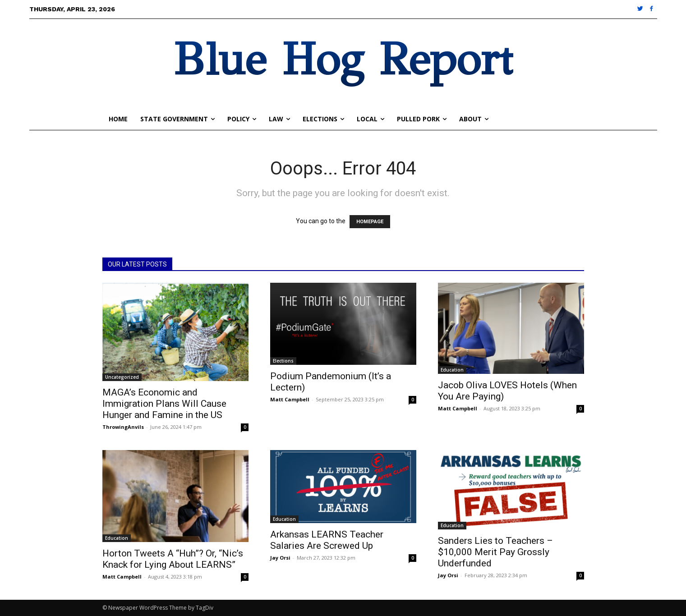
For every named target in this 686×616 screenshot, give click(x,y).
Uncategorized (122, 377)
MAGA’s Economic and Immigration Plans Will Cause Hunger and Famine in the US (164, 404)
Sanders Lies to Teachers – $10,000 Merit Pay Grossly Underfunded (495, 552)
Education (452, 370)
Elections (283, 361)
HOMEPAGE (370, 222)
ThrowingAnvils (123, 427)
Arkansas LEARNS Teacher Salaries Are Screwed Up (327, 540)
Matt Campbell (290, 399)
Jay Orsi (280, 558)
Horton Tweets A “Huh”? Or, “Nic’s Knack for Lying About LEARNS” (173, 559)
